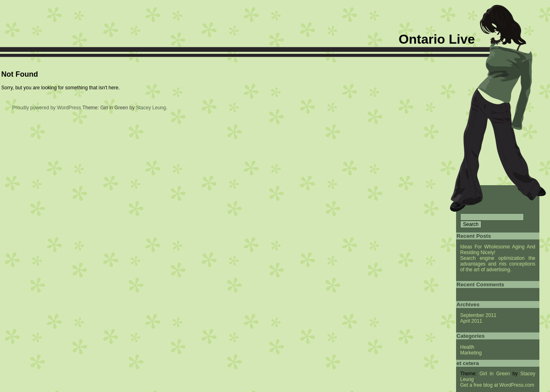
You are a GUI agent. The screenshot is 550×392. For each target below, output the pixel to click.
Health (467, 347)
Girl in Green (494, 374)
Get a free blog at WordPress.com (497, 385)
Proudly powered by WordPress (47, 108)
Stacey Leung (151, 108)
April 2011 (471, 321)
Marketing (471, 353)
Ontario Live (437, 39)
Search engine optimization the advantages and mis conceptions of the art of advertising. (498, 264)
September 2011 (478, 315)
